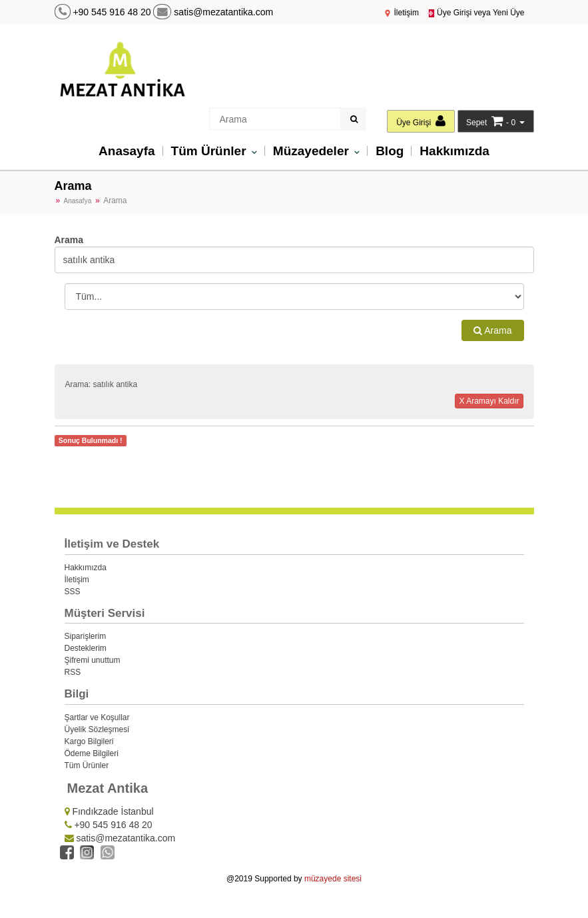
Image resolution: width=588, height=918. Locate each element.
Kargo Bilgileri (89, 741)
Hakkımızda (454, 151)
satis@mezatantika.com (213, 12)
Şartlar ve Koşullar (97, 717)
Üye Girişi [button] (421, 121)
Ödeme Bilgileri (92, 753)
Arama (492, 330)
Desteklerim (86, 648)
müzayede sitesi (333, 879)
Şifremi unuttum (93, 660)
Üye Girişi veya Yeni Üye (476, 13)
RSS (73, 672)
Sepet (476, 123)
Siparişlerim (86, 636)
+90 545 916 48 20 (112, 12)
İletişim (401, 13)
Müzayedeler (313, 151)
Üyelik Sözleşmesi (97, 729)
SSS (73, 592)
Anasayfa (127, 151)
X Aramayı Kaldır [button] (489, 401)
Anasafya (78, 201)
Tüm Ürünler (210, 151)
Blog (390, 151)
